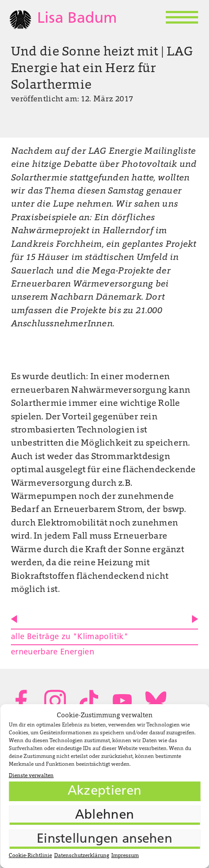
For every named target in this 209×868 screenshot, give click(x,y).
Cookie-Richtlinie (30, 856)
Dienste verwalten (31, 776)
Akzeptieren (104, 791)
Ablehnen (104, 815)
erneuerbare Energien (53, 652)
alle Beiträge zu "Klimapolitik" (70, 637)
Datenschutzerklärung (82, 856)
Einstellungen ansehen (104, 839)
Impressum (125, 856)
